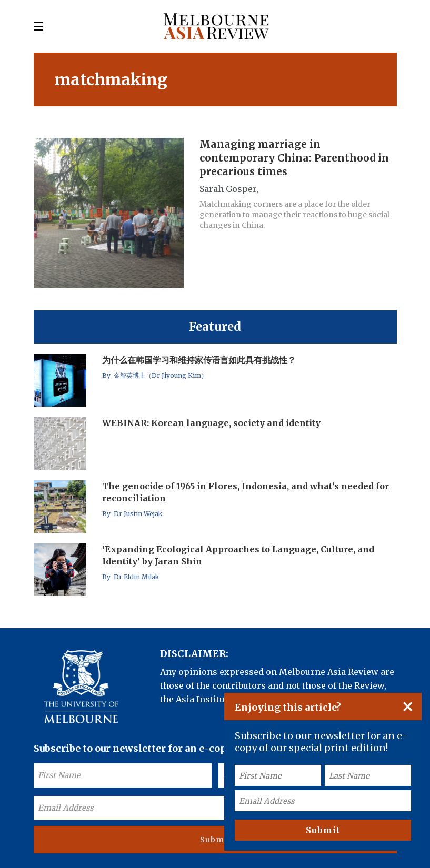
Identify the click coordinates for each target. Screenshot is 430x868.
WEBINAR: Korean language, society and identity (211, 423)
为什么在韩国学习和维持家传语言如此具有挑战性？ (199, 360)
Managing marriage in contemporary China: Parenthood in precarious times (294, 158)
